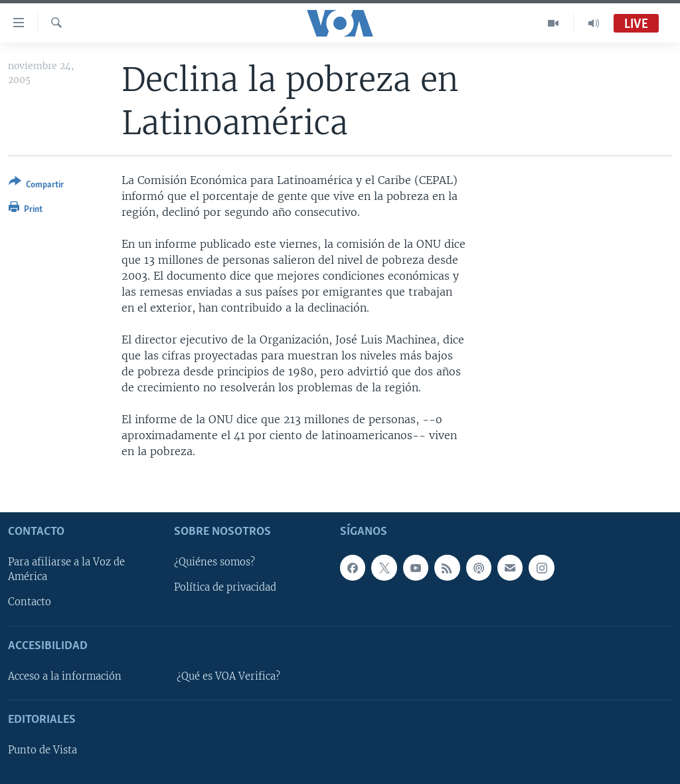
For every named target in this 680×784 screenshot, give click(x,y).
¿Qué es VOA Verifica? (228, 676)
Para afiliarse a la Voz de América (66, 569)
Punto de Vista (42, 750)
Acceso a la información (65, 676)
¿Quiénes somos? (214, 562)
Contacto (30, 602)
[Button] (36, 186)
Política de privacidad (225, 587)
